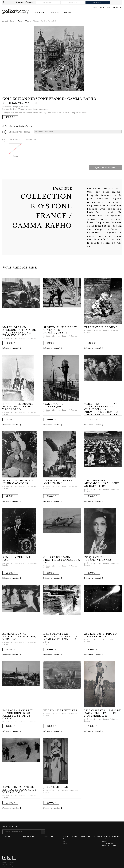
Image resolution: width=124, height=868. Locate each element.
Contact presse (108, 843)
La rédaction (107, 839)
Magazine (48, 2)
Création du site (8, 867)
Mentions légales (8, 863)
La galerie (106, 841)
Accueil (5, 21)
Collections (29, 837)
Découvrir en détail (12, 348)
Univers (20, 21)
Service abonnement (110, 845)
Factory (98, 2)
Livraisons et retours (91, 837)
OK (43, 832)
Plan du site (7, 865)
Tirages (28, 21)
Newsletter (10, 827)
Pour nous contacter (110, 837)
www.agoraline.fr (21, 867)
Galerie (73, 2)
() (114, 7)
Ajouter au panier (105, 168)
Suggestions (48, 837)
